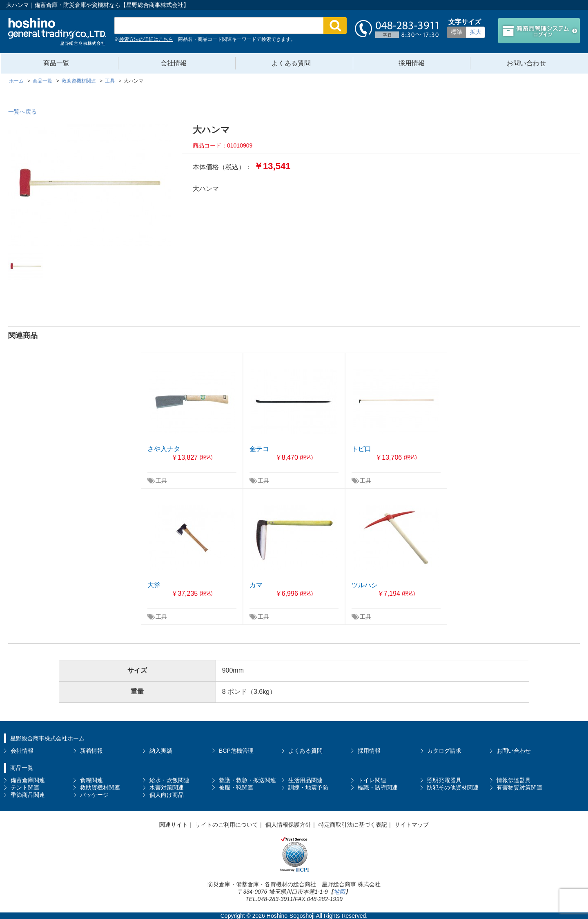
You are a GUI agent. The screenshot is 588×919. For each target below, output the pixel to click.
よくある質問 (291, 63)
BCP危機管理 (236, 751)
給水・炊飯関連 (169, 780)
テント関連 (25, 787)
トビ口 (361, 449)
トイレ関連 (372, 780)
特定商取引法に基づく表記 (353, 825)
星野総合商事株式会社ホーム (47, 738)
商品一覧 (56, 63)
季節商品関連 (28, 795)
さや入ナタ (164, 449)
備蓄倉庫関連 (28, 780)
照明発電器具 (444, 780)
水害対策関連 (167, 787)
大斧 (154, 585)
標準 (457, 32)
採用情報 (412, 63)
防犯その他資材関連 (453, 787)
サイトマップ (412, 825)
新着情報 (91, 751)
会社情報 (174, 63)
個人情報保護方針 (288, 825)
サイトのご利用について (227, 825)
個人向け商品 (167, 795)
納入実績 (161, 751)
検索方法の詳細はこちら (146, 39)
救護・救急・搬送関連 (247, 780)
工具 (161, 481)
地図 (339, 892)
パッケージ (94, 795)
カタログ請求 (444, 751)
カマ (256, 585)
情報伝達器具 (514, 780)
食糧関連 (91, 780)
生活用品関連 (305, 780)
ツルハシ (365, 585)
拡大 (476, 32)
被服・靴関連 (236, 787)
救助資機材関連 (100, 787)
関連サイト (174, 825)
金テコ (259, 449)
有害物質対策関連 (519, 787)
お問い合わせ (526, 63)
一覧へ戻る (22, 112)
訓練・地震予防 (308, 787)
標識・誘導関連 (378, 787)
